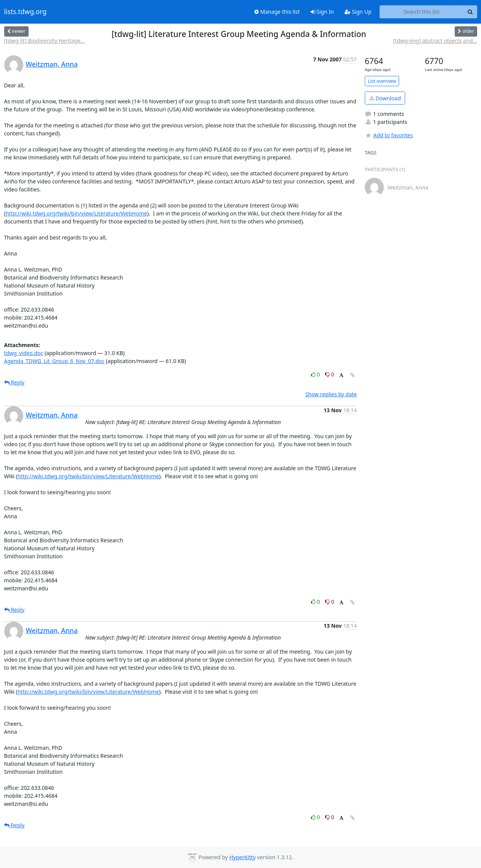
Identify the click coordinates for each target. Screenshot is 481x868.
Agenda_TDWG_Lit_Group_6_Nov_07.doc (55, 361)
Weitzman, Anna (52, 64)
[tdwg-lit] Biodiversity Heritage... (45, 41)
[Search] (470, 12)
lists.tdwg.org (26, 12)
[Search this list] (422, 12)
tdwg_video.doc (24, 353)
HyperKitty (242, 857)
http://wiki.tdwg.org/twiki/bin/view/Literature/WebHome (76, 213)
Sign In (322, 12)
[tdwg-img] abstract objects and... (435, 41)
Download (385, 98)
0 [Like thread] (316, 374)
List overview (382, 81)
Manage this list (277, 12)
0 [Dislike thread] (330, 374)
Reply (14, 382)
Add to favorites (389, 135)
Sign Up (358, 12)
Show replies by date (331, 394)
